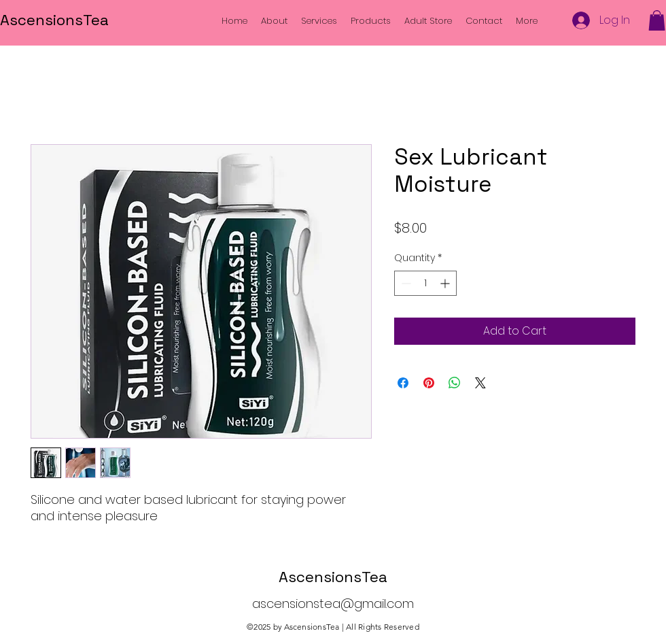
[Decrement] (405, 283)
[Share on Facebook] (403, 383)
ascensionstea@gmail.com (333, 604)
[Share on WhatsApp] (455, 383)
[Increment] (446, 283)
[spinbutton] (425, 283)
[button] (657, 20)
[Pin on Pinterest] (429, 383)
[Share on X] (480, 383)
